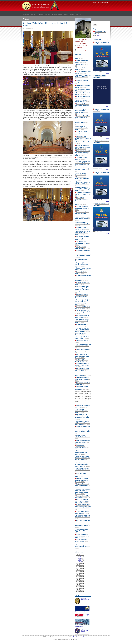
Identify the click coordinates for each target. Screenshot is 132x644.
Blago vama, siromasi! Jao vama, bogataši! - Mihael (82, 238)
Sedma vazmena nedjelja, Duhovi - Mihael (82, 178)
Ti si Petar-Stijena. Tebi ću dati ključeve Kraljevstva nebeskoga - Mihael (83, 507)
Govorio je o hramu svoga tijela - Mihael (82, 133)
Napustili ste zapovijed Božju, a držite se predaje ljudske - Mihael (82, 330)
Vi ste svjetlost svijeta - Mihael (82, 97)
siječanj (80, 562)
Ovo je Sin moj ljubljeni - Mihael (83, 427)
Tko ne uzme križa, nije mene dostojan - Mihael (82, 526)
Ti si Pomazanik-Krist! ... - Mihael (82, 325)
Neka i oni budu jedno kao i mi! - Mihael (82, 370)
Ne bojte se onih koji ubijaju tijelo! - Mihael (83, 531)
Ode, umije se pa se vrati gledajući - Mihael (83, 77)
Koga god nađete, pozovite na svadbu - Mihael (81, 475)
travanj (80, 557)
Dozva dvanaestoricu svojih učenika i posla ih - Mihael (82, 536)
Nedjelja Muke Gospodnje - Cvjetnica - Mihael (81, 199)
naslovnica (26, 14)
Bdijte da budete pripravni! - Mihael (82, 123)
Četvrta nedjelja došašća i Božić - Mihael (83, 269)
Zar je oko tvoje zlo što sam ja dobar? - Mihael (82, 485)
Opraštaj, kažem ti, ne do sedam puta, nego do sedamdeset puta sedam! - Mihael (83, 491)
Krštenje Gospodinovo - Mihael (82, 260)
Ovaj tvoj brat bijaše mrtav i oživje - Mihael (82, 208)
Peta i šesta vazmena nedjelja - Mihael (83, 375)
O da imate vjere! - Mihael (81, 158)
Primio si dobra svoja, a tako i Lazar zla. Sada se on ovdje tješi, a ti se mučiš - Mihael (83, 164)
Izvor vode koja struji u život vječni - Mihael (82, 82)
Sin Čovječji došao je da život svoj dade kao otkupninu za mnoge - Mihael (82, 302)
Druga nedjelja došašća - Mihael (83, 276)
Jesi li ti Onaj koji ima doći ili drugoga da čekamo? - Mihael (82, 111)
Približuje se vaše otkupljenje (81, 280)
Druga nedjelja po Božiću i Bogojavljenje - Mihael (82, 264)
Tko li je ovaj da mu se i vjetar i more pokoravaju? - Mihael (82, 356)
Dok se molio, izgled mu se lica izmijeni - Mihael (82, 219)
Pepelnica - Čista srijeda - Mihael (82, 94)
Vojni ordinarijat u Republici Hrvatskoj (41, 6)
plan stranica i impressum (83, 637)
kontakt (106, 2)
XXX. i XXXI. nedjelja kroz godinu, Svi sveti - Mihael (81, 296)
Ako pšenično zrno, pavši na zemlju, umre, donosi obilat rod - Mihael (82, 417)
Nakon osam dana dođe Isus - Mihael (82, 384)
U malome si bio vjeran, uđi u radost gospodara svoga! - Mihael (82, 464)
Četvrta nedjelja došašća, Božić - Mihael (83, 437)
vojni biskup (33, 14)
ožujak (80, 558)
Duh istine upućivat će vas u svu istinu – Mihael (82, 365)
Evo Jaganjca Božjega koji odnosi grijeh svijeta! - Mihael (82, 105)
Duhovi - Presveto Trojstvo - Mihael (81, 541)
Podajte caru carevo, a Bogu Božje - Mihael (82, 470)
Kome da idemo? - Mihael (81, 334)
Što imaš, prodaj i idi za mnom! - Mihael (82, 308)
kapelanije (48, 14)
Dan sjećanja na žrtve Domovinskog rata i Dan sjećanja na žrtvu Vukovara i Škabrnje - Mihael (82, 289)
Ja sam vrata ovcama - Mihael (82, 58)
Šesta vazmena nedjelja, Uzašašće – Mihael (82, 184)
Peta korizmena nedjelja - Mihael (82, 204)
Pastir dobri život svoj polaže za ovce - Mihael (82, 379)
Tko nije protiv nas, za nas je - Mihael (82, 316)
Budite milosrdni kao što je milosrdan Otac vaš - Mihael (83, 233)
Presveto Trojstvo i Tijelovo (81, 174)
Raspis (98, 35)
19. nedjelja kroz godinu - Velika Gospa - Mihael (82, 517)
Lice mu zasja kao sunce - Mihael (83, 86)
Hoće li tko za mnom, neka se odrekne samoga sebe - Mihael (82, 501)
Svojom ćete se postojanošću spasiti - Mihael (81, 128)
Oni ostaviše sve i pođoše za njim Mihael (82, 243)
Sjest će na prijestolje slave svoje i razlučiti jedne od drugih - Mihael (82, 458)
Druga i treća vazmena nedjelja (82, 61)
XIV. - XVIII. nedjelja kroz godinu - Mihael (82, 521)
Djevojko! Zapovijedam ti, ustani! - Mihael (82, 351)
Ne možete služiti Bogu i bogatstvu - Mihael (82, 169)
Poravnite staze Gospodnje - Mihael (82, 447)
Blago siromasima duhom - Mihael (82, 101)
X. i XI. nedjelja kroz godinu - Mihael (82, 361)
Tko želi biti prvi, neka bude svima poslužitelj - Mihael (82, 321)
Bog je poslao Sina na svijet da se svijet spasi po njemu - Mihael (82, 423)
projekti (66, 14)
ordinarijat (41, 14)
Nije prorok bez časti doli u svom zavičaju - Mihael (83, 346)
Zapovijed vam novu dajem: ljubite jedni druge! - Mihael (83, 189)
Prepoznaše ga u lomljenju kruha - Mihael (83, 546)
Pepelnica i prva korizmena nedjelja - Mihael (83, 224)
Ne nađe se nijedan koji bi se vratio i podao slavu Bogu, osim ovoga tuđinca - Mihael (83, 153)
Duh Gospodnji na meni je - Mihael (82, 251)
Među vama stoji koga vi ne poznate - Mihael (82, 442)
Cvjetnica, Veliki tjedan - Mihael (82, 69)
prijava (95, 2)
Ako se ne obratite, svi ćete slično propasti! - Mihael (82, 213)
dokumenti (79, 14)
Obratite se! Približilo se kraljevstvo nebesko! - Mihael (82, 117)
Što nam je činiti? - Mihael (81, 273)
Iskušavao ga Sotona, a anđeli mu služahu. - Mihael (83, 432)
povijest (72, 14)
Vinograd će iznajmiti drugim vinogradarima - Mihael (82, 480)
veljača (80, 560)
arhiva (108, 40)
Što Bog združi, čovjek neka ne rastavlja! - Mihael (82, 312)
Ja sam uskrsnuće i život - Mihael (83, 72)
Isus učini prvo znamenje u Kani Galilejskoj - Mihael (83, 256)
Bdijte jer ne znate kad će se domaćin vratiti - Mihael (82, 452)
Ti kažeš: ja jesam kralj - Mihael (82, 283)
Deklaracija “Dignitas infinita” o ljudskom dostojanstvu (82, 388)
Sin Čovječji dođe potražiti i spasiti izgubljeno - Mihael (83, 138)
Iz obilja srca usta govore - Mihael (82, 228)
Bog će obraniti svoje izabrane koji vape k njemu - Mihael (82, 147)
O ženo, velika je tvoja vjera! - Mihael (82, 512)
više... (107, 73)
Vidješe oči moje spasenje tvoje (82, 248)
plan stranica (100, 2)
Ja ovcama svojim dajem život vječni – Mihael (83, 194)
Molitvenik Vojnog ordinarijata (99, 76)
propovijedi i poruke (57, 14)
